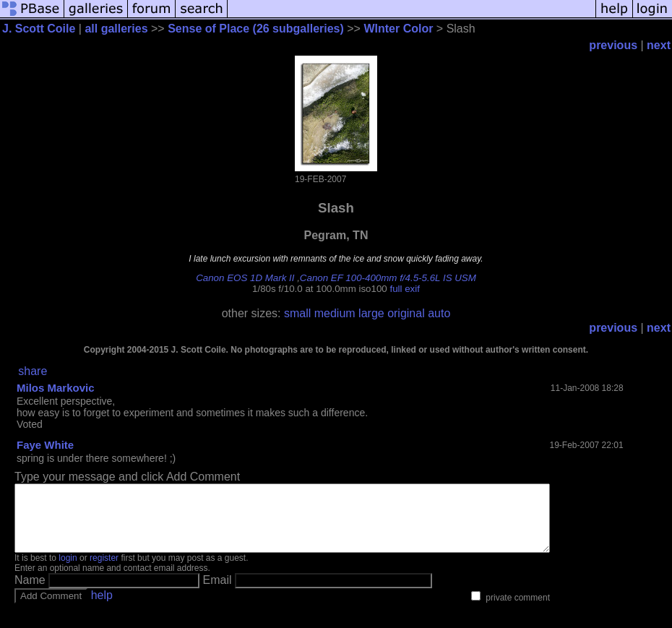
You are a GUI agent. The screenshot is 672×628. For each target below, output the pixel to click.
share (33, 371)
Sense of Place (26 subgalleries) (256, 29)
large (371, 313)
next (659, 45)
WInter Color (398, 29)
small (297, 313)
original (406, 313)
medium (335, 313)
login (68, 571)
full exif (404, 289)
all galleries (116, 29)
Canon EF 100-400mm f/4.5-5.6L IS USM (388, 278)
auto (439, 313)
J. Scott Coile (39, 29)
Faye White (45, 445)
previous (613, 45)
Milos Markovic (56, 388)
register (104, 571)
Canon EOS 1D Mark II (245, 278)
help (102, 608)
